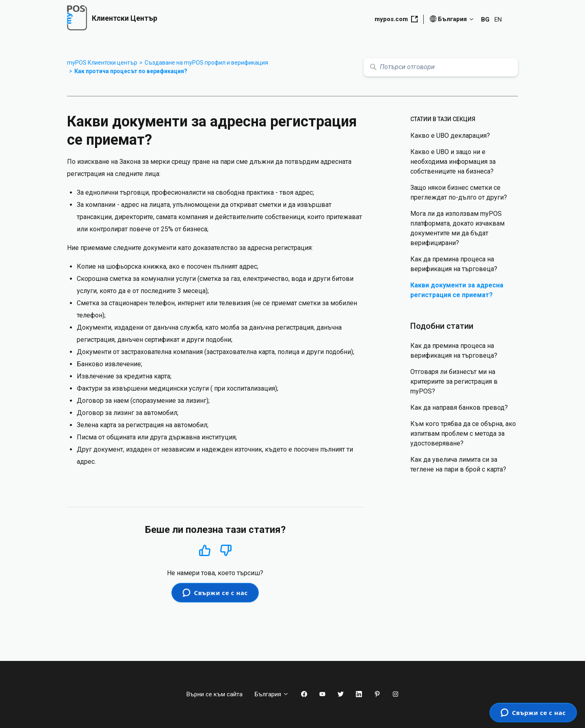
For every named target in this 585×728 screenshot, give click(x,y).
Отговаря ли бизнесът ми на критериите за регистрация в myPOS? (454, 381)
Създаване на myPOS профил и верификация (206, 63)
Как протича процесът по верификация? (131, 71)
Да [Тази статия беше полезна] (205, 550)
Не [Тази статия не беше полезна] (226, 551)
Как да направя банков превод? (459, 407)
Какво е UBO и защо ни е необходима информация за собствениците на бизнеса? (453, 162)
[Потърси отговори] (441, 67)
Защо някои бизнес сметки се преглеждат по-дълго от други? (459, 192)
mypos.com (396, 19)
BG (485, 20)
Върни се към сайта (214, 694)
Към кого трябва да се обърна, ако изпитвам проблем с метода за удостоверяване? (463, 434)
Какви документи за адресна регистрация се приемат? (457, 290)
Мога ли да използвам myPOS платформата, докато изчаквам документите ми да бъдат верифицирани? (457, 228)
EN (498, 20)
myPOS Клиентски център (102, 63)
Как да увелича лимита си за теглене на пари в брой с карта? (458, 464)
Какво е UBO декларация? (450, 136)
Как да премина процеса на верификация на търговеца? (454, 264)
